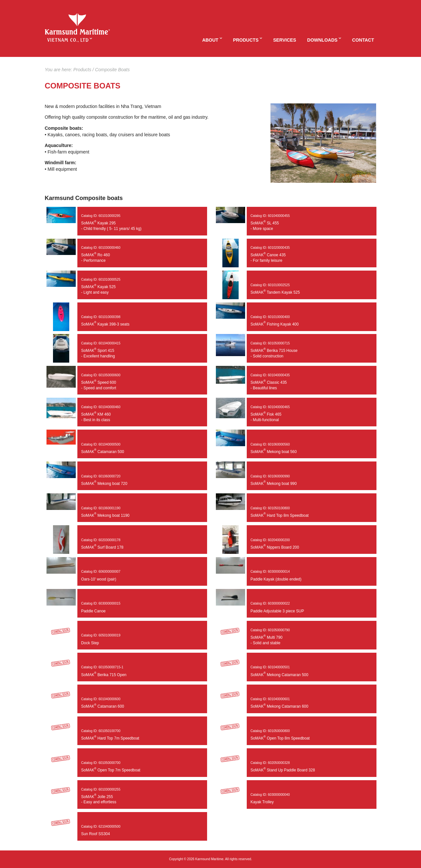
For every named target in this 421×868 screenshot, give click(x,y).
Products (246, 40)
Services (285, 40)
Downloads (322, 40)
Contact (363, 40)
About (210, 40)
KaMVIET (77, 24)
